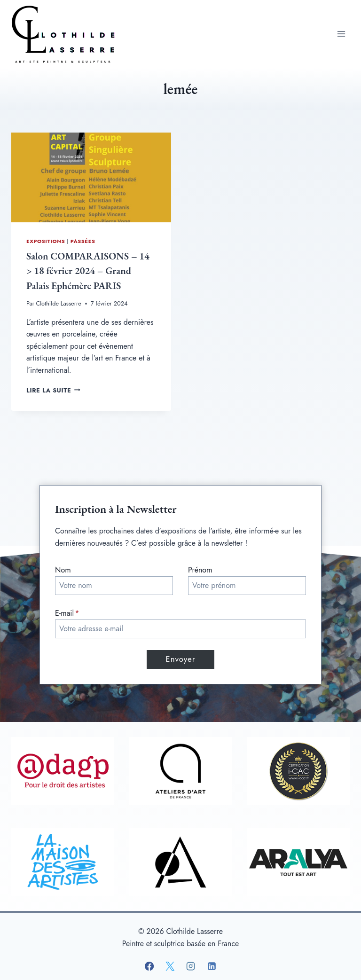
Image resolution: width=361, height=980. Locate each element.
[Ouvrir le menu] (341, 34)
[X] (170, 966)
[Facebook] (149, 966)
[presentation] (91, 177)
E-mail (67, 613)
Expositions (46, 241)
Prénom (200, 570)
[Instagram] (191, 966)
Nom (63, 570)
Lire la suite (53, 390)
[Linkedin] (212, 966)
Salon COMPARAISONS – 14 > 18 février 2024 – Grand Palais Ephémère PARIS (88, 271)
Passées (83, 241)
